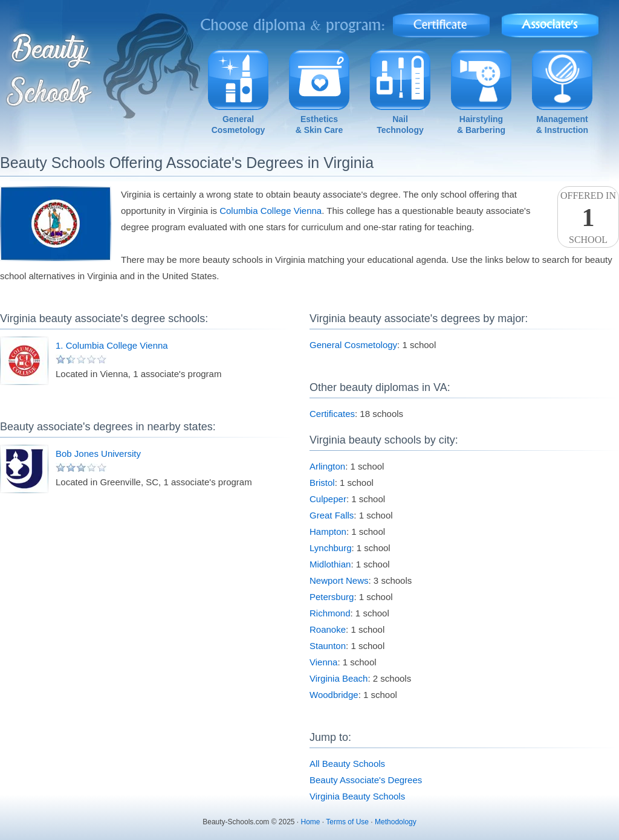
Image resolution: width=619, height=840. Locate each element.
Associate (550, 21)
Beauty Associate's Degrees (366, 780)
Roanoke (328, 629)
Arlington (327, 466)
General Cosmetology (353, 345)
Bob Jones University (98, 454)
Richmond (330, 613)
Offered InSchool (588, 218)
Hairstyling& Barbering (481, 124)
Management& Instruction (562, 124)
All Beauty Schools (347, 764)
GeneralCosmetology (238, 124)
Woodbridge (334, 695)
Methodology (396, 822)
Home (311, 822)
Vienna (323, 662)
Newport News (339, 580)
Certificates (332, 414)
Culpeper (328, 499)
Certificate (441, 21)
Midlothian (330, 564)
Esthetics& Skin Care (319, 124)
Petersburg (332, 597)
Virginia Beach (339, 678)
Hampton (328, 531)
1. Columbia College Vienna (112, 345)
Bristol (322, 483)
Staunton (328, 646)
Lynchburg (331, 548)
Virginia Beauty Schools (357, 796)
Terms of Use (347, 822)
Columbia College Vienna (271, 211)
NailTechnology (400, 124)
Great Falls (332, 515)
